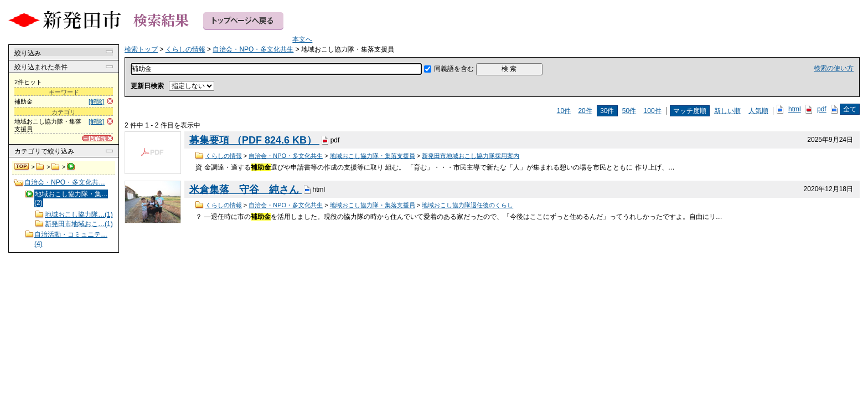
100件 (653, 111)
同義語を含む (454, 69)
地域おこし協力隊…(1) (79, 214)
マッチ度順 (690, 111)
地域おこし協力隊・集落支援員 (373, 156)
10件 (564, 111)
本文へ (302, 39)
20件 (585, 111)
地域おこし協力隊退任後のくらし (467, 205)
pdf (822, 109)
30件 (607, 111)
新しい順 (727, 111)
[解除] (96, 101)
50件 (629, 111)
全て (850, 109)
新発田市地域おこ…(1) (79, 224)
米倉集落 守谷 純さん (246, 190)
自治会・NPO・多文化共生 (56, 167)
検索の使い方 (834, 68)
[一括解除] (97, 138)
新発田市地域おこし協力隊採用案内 (471, 156)
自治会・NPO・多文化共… (65, 182)
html (795, 109)
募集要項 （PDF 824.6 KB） (254, 140)
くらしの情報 (40, 167)
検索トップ (22, 167)
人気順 (758, 111)
